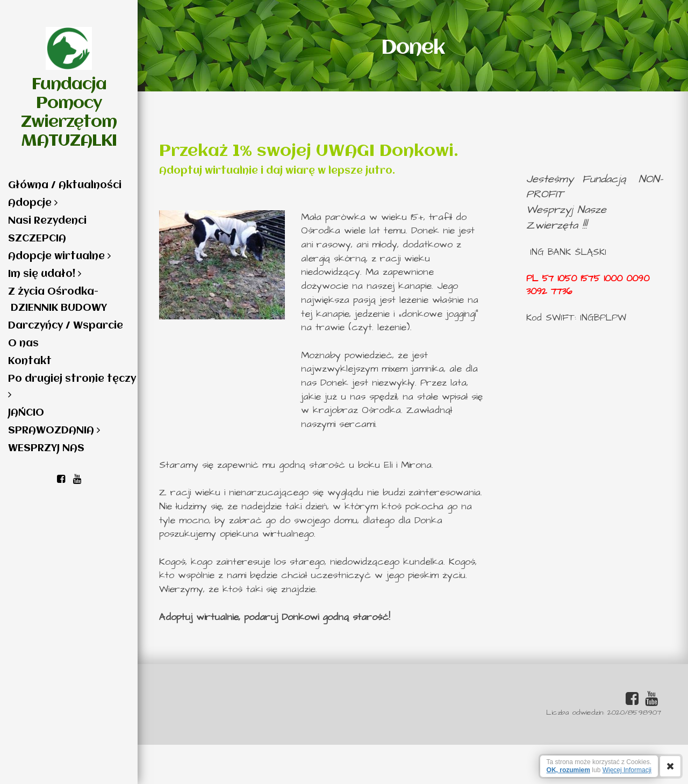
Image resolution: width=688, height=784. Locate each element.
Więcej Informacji (627, 770)
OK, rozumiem (568, 770)
